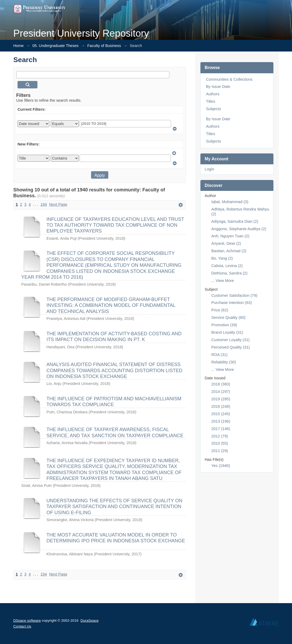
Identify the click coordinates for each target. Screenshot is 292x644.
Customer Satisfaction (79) (234, 295)
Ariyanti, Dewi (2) (226, 243)
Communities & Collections (229, 79)
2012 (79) (220, 436)
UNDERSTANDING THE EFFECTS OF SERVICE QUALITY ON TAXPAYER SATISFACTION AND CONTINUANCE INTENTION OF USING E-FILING (114, 507)
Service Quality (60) (228, 317)
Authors (213, 94)
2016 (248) (221, 406)
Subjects (213, 109)
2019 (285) (221, 399)
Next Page (58, 204)
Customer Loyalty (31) (230, 340)
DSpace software (27, 621)
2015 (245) (221, 414)
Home (18, 46)
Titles (211, 101)
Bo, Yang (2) (222, 258)
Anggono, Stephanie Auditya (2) (239, 229)
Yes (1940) (221, 466)
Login (209, 169)
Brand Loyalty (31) (227, 332)
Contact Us (22, 626)
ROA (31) (219, 355)
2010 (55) (220, 443)
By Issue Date (218, 87)
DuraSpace (89, 621)
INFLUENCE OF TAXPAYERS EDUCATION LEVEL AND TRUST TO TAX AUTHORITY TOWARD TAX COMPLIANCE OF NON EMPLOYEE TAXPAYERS (115, 225)
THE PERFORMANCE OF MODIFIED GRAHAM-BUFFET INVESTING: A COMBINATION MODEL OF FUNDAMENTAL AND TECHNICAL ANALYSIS (111, 305)
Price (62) (220, 310)
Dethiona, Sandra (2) (229, 273)
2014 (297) (221, 392)
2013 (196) (221, 421)
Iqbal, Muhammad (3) (230, 202)
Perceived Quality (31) (231, 347)
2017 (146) (221, 429)
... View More (223, 281)
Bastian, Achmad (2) (229, 251)
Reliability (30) (224, 362)
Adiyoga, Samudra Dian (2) (235, 221)
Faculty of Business (104, 46)
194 (44, 204)
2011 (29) (220, 451)
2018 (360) (221, 384)
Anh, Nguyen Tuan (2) (230, 236)
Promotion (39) (224, 325)
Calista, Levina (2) (227, 266)
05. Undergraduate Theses (55, 46)
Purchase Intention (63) (231, 303)
